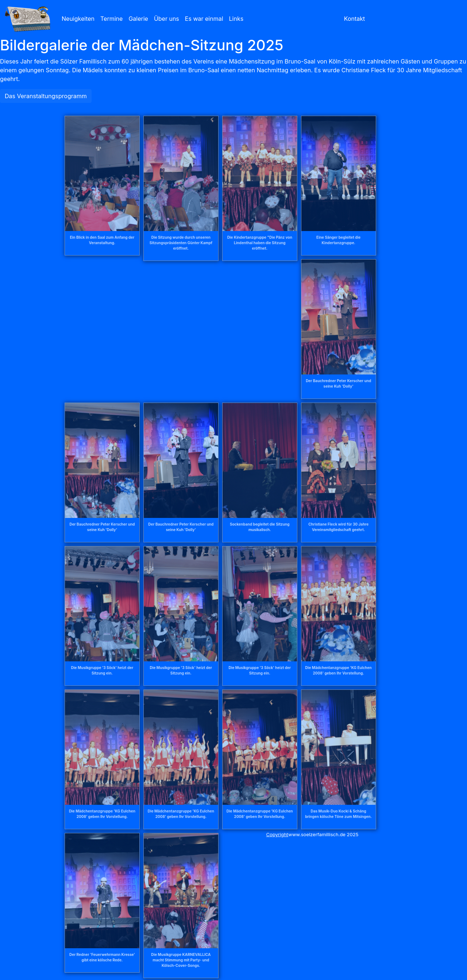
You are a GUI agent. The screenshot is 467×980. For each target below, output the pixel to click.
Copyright (277, 834)
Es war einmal (204, 19)
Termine (111, 19)
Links (236, 19)
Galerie (138, 19)
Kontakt (354, 19)
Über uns (167, 19)
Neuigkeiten (78, 19)
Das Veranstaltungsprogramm (46, 96)
